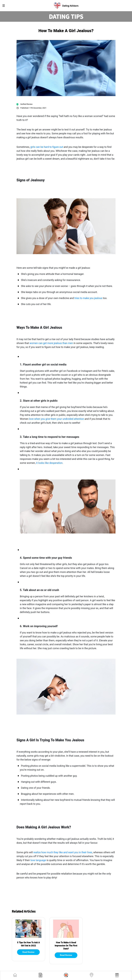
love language (38, 860)
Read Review (28, 952)
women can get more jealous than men (51, 343)
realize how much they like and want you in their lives (63, 852)
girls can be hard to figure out (47, 147)
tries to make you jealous (88, 298)
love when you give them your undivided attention (57, 419)
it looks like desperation (49, 463)
